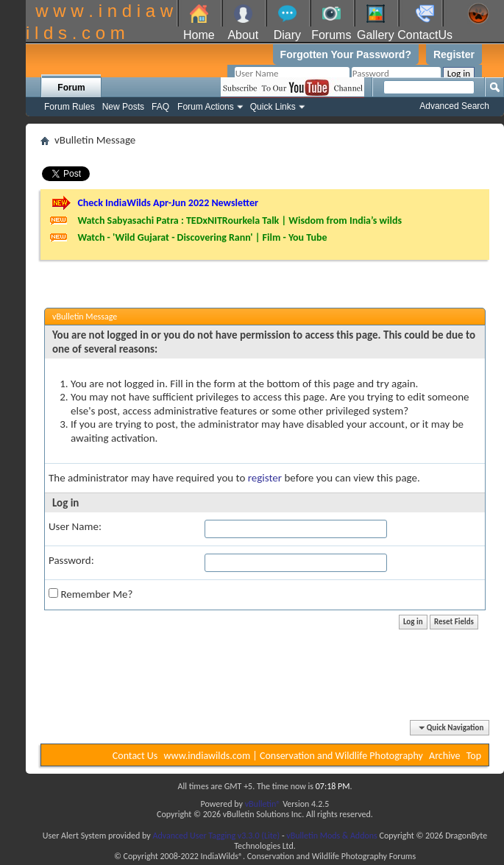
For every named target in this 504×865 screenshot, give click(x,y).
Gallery (376, 35)
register (265, 478)
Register (454, 54)
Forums (331, 35)
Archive (444, 756)
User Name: (75, 526)
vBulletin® (263, 804)
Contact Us (135, 756)
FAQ (160, 107)
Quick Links (273, 107)
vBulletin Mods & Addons (331, 836)
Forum (71, 88)
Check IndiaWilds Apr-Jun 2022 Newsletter (168, 203)
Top (474, 756)
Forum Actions (206, 107)
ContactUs (425, 35)
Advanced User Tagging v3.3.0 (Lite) (216, 836)
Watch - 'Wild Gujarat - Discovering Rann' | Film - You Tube (202, 237)
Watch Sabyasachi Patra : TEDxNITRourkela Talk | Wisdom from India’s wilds (239, 220)
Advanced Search (454, 106)
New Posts (123, 107)
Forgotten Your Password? (346, 54)
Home (199, 35)
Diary (287, 35)
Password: (71, 560)
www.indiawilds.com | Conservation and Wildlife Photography (294, 756)
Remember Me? (90, 594)
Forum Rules (70, 107)
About (243, 35)
